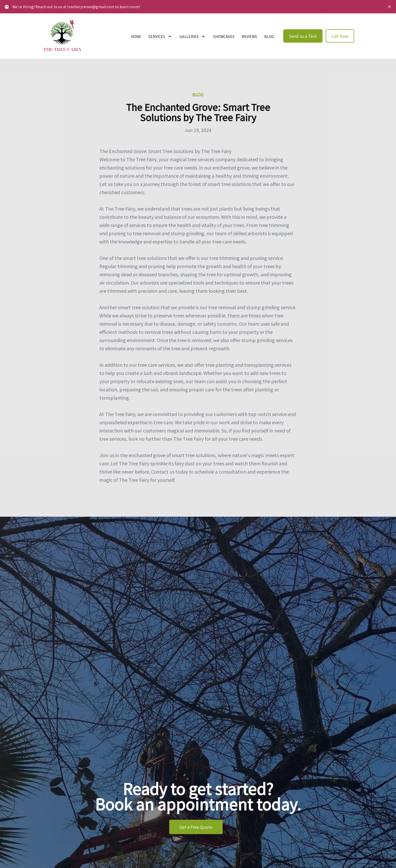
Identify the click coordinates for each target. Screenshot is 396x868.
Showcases (224, 36)
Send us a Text (303, 36)
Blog (269, 36)
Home (136, 36)
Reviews (249, 36)
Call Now (340, 36)
